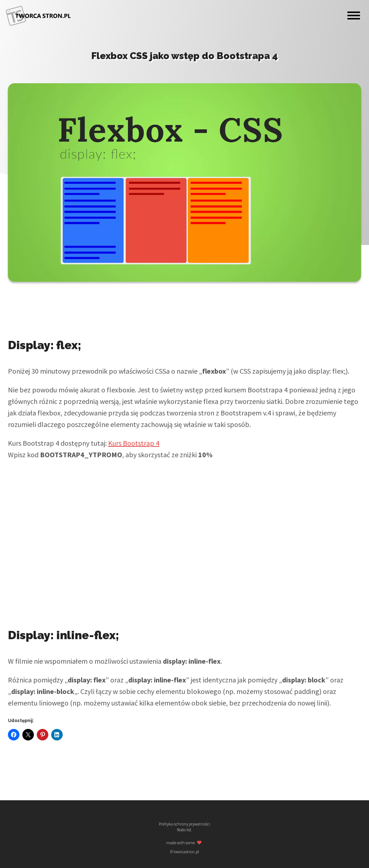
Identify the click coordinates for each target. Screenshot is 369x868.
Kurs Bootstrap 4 (134, 443)
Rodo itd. (184, 830)
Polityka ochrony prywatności (184, 824)
